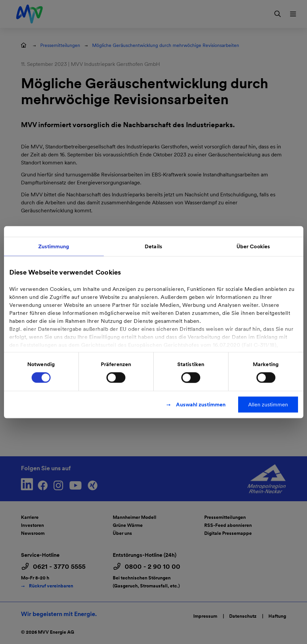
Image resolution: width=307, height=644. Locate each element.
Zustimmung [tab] (54, 246)
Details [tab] (153, 246)
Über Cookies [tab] (253, 246)
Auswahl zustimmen (201, 404)
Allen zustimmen (268, 404)
